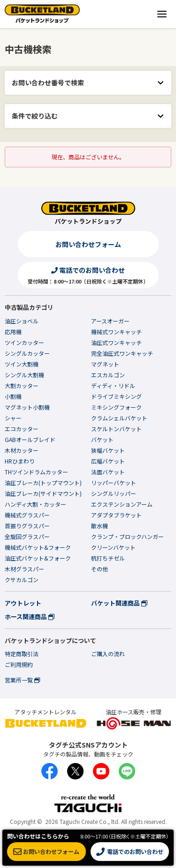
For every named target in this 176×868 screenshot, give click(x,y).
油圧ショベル (22, 321)
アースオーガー (110, 321)
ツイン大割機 (22, 364)
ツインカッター (24, 342)
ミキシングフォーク (116, 407)
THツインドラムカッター (36, 472)
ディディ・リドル (113, 385)
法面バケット (108, 472)
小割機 (13, 396)
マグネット (105, 364)
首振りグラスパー (27, 526)
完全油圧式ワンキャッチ (122, 353)
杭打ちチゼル (108, 558)
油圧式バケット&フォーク (38, 558)
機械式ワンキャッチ (116, 332)
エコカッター (22, 429)
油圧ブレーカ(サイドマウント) (43, 493)
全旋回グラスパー (27, 536)
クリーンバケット (113, 547)
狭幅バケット (108, 450)
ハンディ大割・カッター (35, 504)
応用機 (13, 332)
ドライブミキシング (116, 396)
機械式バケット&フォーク (38, 547)
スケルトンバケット (116, 429)
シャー (13, 418)
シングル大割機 (24, 375)
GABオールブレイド (30, 439)
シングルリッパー (114, 493)
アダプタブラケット (116, 515)
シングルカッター (27, 353)
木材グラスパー (24, 569)
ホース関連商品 (30, 617)
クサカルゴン (22, 580)
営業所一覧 (22, 680)
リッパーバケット (114, 483)
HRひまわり (20, 461)
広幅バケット (108, 461)
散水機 (99, 526)
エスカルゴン (108, 375)
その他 (99, 569)
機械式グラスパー (27, 515)
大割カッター (22, 385)
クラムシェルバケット (119, 418)
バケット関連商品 (119, 603)
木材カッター (22, 450)
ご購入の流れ (108, 654)
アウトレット (23, 603)
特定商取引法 (22, 654)
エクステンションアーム (122, 504)
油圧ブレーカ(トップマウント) (43, 483)
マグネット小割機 (27, 407)
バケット (102, 439)
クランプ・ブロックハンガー (127, 536)
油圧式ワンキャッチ (116, 342)
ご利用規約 (19, 664)
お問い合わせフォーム (88, 244)
